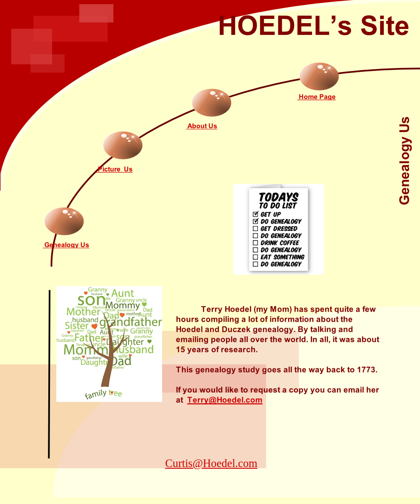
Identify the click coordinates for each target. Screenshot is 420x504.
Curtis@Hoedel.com (211, 463)
